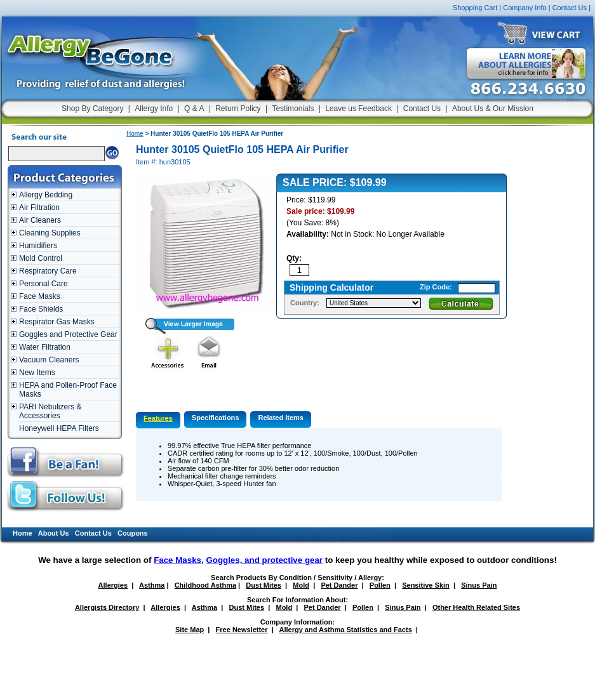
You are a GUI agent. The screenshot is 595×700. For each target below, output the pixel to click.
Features (158, 418)
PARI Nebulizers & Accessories (50, 411)
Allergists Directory (107, 607)
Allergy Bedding (46, 195)
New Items (37, 373)
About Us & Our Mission (493, 109)
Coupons (133, 533)
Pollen (380, 585)
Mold (301, 585)
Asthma (152, 585)
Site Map (190, 630)
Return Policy (238, 109)
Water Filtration (45, 347)
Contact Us (570, 8)
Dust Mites (264, 585)
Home (135, 134)
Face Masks (40, 296)
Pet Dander (339, 585)
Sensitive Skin (426, 585)
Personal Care (43, 284)
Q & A (194, 109)
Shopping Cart (475, 8)
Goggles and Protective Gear (68, 334)
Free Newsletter (242, 630)
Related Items (281, 418)
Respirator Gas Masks (57, 322)
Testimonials (293, 109)
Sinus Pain (479, 585)
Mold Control (41, 258)
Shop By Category (92, 109)
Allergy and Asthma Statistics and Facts (345, 630)
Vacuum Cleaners (49, 360)
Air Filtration (39, 208)
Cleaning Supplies (50, 233)
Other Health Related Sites (476, 607)
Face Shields (41, 309)
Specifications (216, 418)
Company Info (525, 8)
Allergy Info (154, 109)
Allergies (113, 585)
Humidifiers (38, 246)
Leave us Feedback (358, 109)
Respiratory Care (48, 271)
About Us (54, 533)
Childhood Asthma (205, 585)
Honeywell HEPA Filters (59, 428)
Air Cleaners (40, 220)
